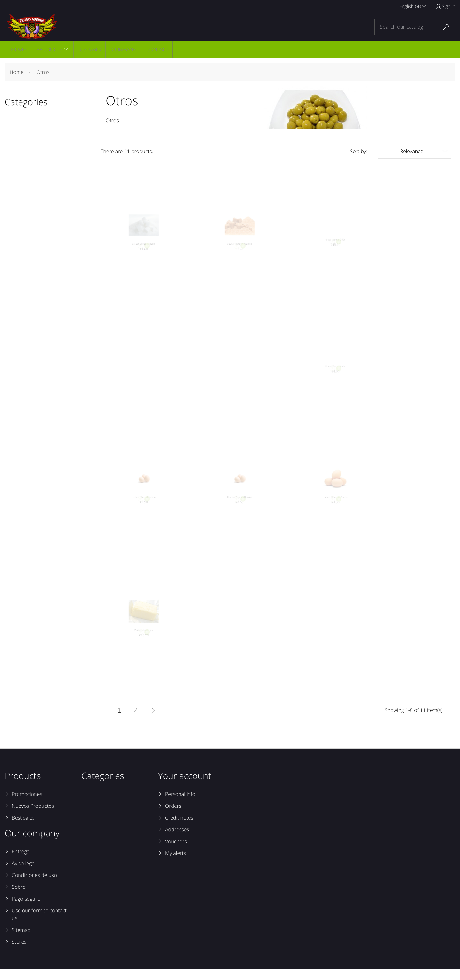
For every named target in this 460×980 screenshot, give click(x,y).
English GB (413, 7)
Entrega (21, 863)
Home (18, 50)
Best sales (23, 829)
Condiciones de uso (34, 887)
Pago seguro (26, 910)
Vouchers (176, 853)
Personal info (180, 806)
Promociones (27, 806)
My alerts (176, 865)
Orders (173, 817)
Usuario (90, 50)
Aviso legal (24, 875)
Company (124, 50)
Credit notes (179, 829)
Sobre (19, 898)
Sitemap (21, 941)
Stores (19, 953)
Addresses (177, 841)
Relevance (424, 152)
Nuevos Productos (33, 817)
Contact (158, 50)
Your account (185, 787)
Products (49, 50)
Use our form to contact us (39, 926)
